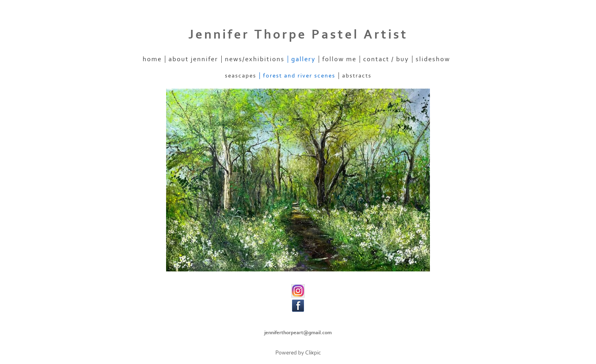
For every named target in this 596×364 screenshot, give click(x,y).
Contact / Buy (386, 59)
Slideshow (433, 59)
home (152, 59)
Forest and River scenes (299, 76)
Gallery (303, 59)
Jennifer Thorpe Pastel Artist (298, 35)
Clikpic (313, 353)
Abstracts (357, 76)
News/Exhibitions (255, 59)
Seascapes (241, 76)
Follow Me (339, 59)
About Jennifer (193, 59)
